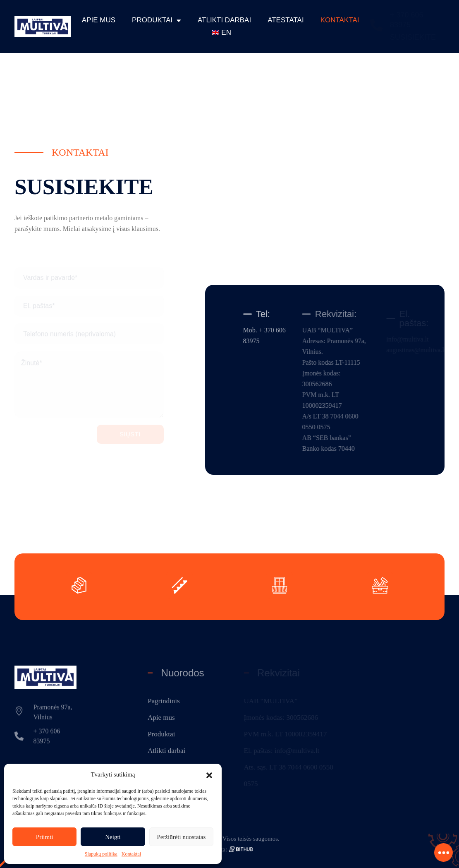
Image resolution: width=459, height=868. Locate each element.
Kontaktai (131, 854)
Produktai (157, 20)
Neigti (113, 837)
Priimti (45, 837)
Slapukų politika (101, 854)
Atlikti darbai (224, 20)
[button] (209, 774)
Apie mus (99, 20)
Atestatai (286, 20)
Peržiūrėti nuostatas (181, 837)
